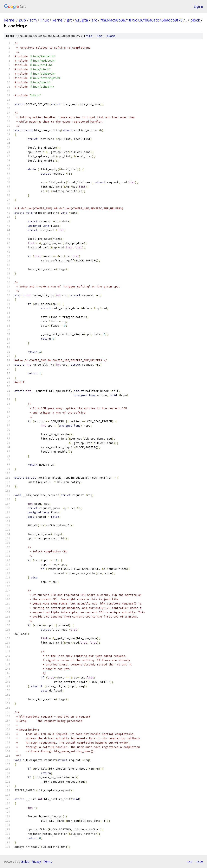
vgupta (82, 20)
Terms (48, 861)
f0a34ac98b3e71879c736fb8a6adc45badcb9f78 (141, 20)
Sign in (199, 7)
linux (44, 20)
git (69, 20)
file (89, 36)
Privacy (36, 861)
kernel (10, 20)
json (200, 861)
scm (33, 20)
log (99, 36)
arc (94, 20)
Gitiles (25, 861)
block (195, 20)
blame (111, 36)
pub (22, 20)
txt (190, 861)
